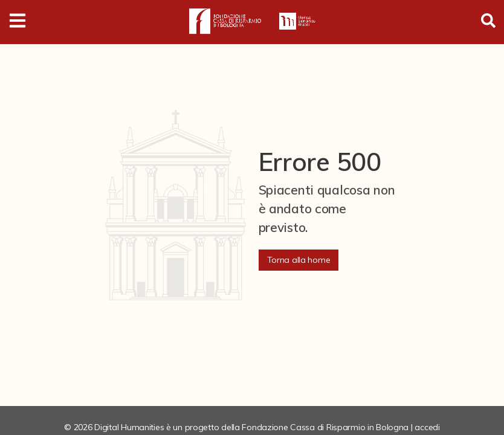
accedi (427, 427)
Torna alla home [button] (299, 260)
